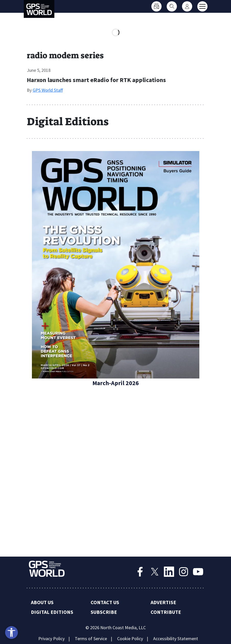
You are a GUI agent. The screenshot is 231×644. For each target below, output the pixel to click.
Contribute (166, 612)
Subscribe (104, 612)
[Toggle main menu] (202, 6)
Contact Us (105, 602)
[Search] (172, 6)
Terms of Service (91, 639)
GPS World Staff (48, 90)
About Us (42, 602)
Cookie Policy (130, 639)
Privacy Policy (51, 639)
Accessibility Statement (176, 639)
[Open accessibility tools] (11, 632)
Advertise (163, 602)
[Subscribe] (156, 6)
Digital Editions (52, 612)
